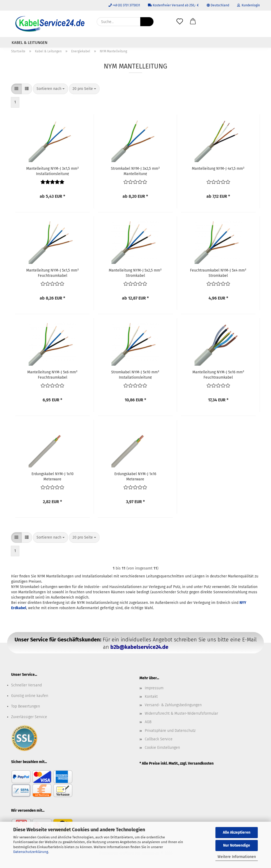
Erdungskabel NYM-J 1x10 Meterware (53, 476)
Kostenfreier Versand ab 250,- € (173, 5)
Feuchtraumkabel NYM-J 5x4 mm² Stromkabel (218, 273)
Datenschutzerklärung (31, 852)
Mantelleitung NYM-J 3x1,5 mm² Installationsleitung (53, 171)
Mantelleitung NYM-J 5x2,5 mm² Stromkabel (135, 273)
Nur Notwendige (237, 845)
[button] (193, 22)
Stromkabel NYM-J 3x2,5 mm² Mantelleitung (135, 171)
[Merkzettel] (180, 22)
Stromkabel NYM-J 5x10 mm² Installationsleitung (135, 374)
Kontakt (151, 697)
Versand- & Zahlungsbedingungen (173, 705)
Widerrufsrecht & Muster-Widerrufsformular (181, 713)
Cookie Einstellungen (162, 748)
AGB (148, 722)
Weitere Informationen (237, 857)
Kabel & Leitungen (30, 43)
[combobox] (51, 89)
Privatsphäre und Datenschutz (170, 731)
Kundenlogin (249, 5)
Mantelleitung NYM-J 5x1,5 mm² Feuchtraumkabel (53, 273)
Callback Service (159, 739)
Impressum (154, 688)
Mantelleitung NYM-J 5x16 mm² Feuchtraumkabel (218, 374)
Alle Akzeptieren (237, 832)
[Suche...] (147, 22)
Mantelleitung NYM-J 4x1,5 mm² (218, 169)
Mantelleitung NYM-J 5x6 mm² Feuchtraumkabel (52, 374)
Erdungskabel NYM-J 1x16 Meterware (135, 476)
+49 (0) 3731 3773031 (124, 5)
